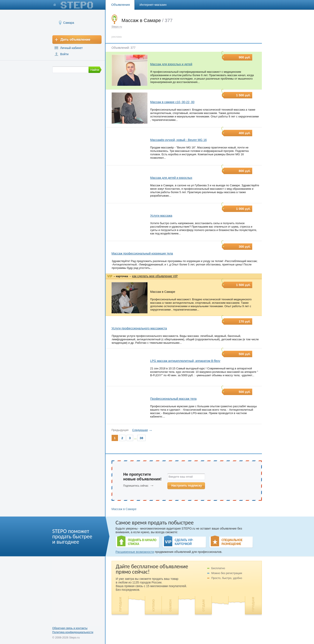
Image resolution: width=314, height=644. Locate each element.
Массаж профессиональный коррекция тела (142, 253)
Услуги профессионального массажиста (139, 328)
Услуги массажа (161, 216)
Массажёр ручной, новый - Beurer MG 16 (178, 140)
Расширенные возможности (135, 552)
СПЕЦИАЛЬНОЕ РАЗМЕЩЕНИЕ (232, 542)
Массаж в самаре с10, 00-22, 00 (172, 102)
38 (141, 438)
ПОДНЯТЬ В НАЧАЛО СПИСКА (142, 542)
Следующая (140, 430)
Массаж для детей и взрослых (171, 178)
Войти (64, 54)
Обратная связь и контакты (70, 628)
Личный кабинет (71, 48)
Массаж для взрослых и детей (171, 64)
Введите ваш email (181, 477)
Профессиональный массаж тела (173, 399)
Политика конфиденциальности (73, 632)
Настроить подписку (187, 486)
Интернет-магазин (153, 5)
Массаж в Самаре (163, 292)
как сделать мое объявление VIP (155, 276)
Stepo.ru (117, 27)
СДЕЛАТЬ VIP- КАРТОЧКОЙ (184, 542)
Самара (69, 23)
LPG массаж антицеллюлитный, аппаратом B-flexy (185, 361)
